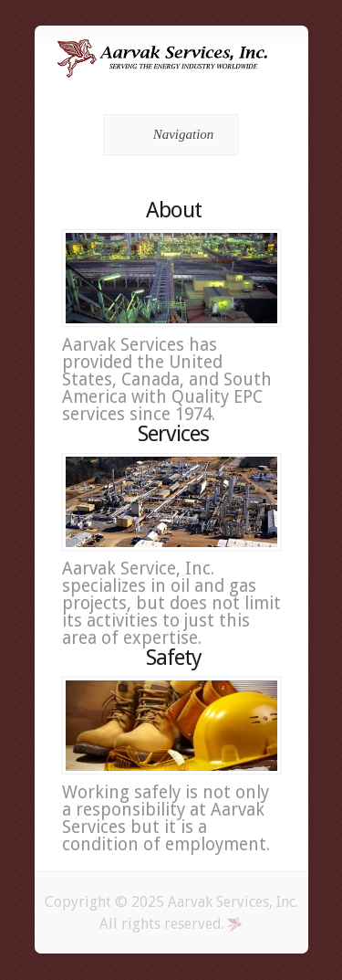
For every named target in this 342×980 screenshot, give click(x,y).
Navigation (168, 134)
